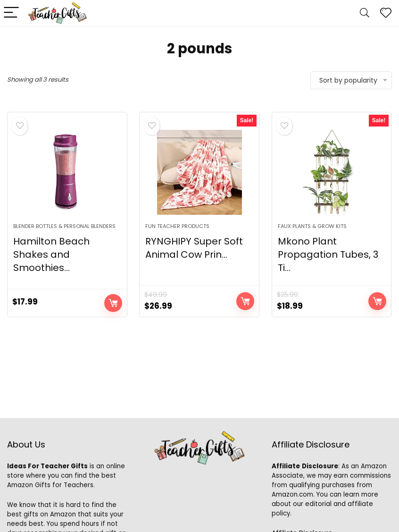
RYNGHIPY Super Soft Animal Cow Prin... (194, 248)
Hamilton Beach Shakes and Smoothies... (51, 254)
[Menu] (11, 13)
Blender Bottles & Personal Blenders (64, 226)
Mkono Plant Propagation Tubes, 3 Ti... (328, 254)
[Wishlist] (386, 13)
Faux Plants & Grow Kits (312, 226)
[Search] (365, 13)
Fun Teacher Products (177, 226)
